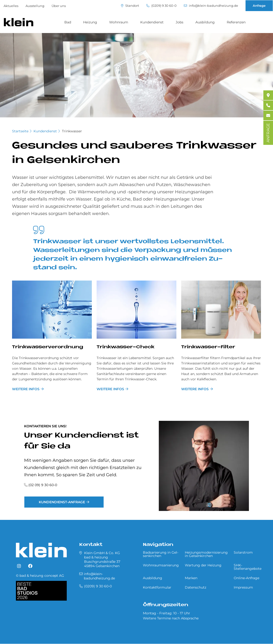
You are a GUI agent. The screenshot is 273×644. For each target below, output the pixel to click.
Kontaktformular (157, 587)
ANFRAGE (268, 133)
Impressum (243, 587)
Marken (191, 578)
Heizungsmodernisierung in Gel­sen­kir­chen (206, 554)
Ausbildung (205, 22)
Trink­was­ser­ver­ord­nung (48, 347)
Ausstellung (35, 6)
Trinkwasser (72, 131)
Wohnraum (119, 22)
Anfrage (259, 6)
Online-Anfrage (246, 578)
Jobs (180, 22)
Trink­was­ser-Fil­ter (208, 347)
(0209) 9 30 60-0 (161, 6)
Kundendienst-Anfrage (62, 502)
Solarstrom (243, 552)
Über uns (59, 6)
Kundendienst (152, 22)
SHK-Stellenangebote (248, 567)
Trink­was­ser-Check (126, 347)
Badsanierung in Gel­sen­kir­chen (161, 554)
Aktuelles (11, 6)
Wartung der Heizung (203, 565)
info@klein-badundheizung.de (211, 6)
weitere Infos (26, 389)
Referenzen (236, 22)
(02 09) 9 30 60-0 (43, 485)
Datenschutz (196, 587)
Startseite (20, 131)
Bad (68, 22)
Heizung (90, 22)
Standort (130, 6)
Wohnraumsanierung (161, 565)
